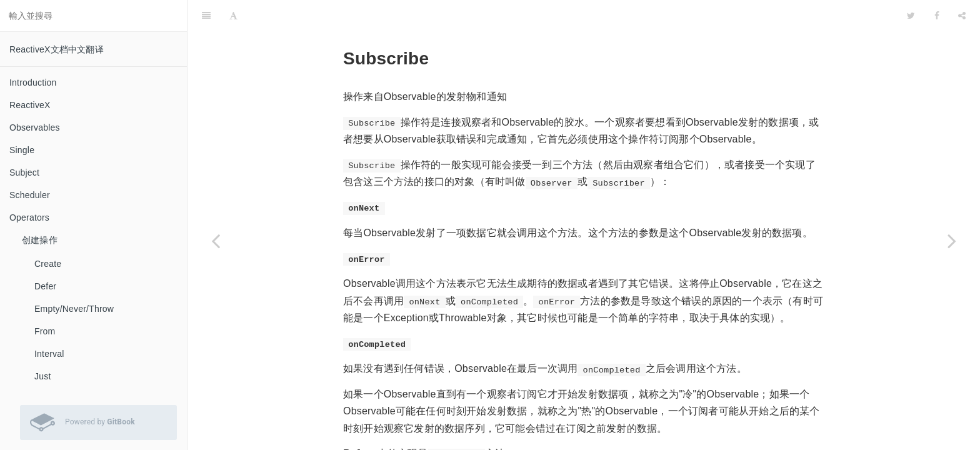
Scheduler (30, 195)
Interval (49, 354)
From (45, 331)
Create (48, 264)
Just (42, 376)
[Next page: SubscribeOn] (952, 241)
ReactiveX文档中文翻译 (57, 49)
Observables (35, 127)
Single (22, 150)
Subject (24, 172)
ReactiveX (30, 105)
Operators (29, 217)
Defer (45, 286)
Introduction (33, 82)
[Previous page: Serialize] (216, 241)
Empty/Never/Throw (74, 309)
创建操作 (40, 240)
